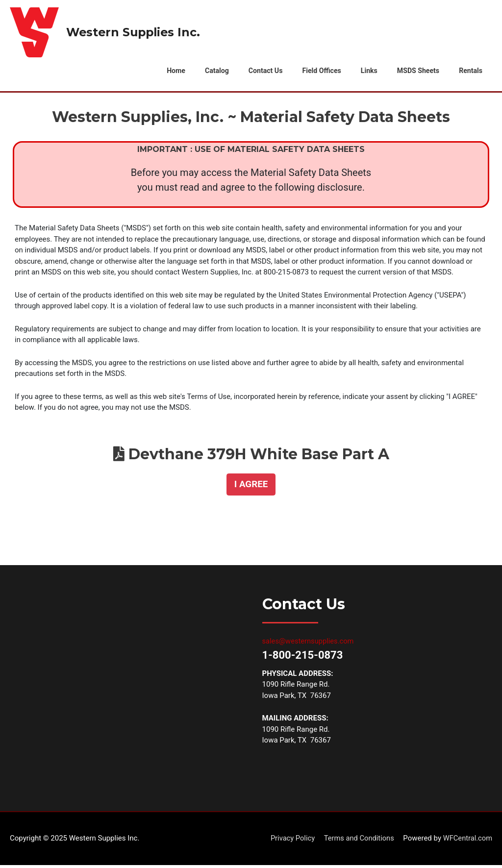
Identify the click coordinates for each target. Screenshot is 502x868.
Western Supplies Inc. (135, 32)
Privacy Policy (289, 841)
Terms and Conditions (357, 841)
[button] (251, 487)
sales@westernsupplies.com (309, 644)
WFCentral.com (467, 841)
